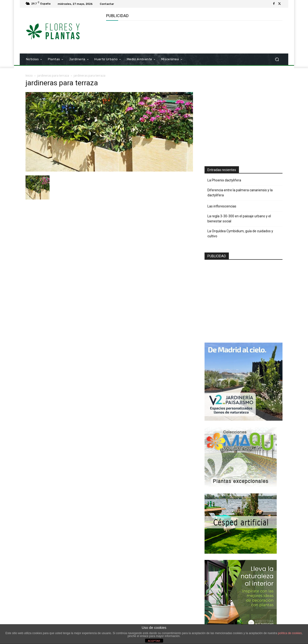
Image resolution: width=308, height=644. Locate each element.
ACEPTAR (154, 641)
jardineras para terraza (53, 76)
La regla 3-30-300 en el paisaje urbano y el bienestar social (239, 219)
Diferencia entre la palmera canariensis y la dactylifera (240, 193)
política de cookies (290, 633)
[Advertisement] (194, 36)
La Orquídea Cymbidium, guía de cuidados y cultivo (240, 234)
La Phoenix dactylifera (224, 180)
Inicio (29, 76)
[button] (277, 59)
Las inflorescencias (222, 206)
